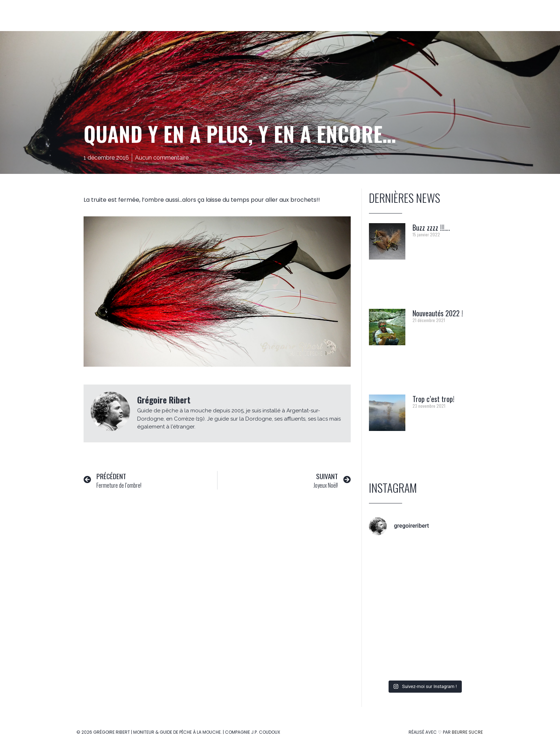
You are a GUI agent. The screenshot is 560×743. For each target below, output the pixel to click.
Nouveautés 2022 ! (438, 313)
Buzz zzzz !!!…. (431, 227)
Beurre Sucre (467, 732)
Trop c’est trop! (433, 399)
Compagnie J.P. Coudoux (252, 732)
